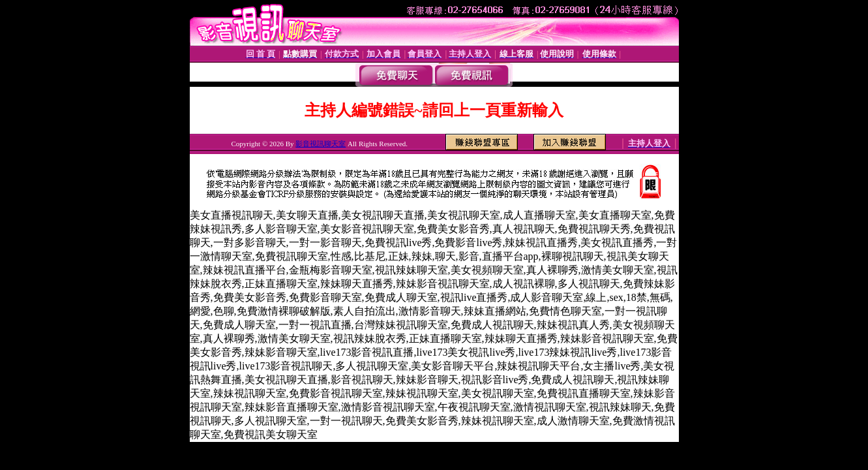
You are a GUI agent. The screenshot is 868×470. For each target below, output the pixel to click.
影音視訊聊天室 (321, 144)
